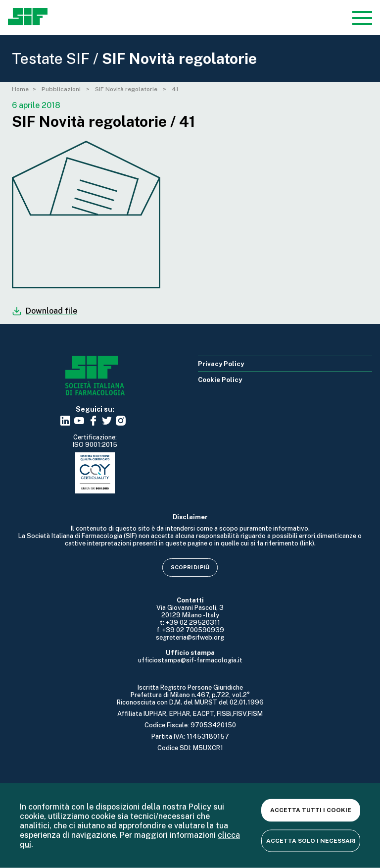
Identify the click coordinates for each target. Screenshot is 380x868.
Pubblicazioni (62, 89)
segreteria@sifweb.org (190, 637)
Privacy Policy (221, 364)
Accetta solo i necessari (311, 840)
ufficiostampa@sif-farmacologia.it (190, 660)
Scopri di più (190, 567)
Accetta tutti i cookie (311, 810)
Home (20, 89)
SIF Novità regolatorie (127, 89)
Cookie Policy (220, 380)
